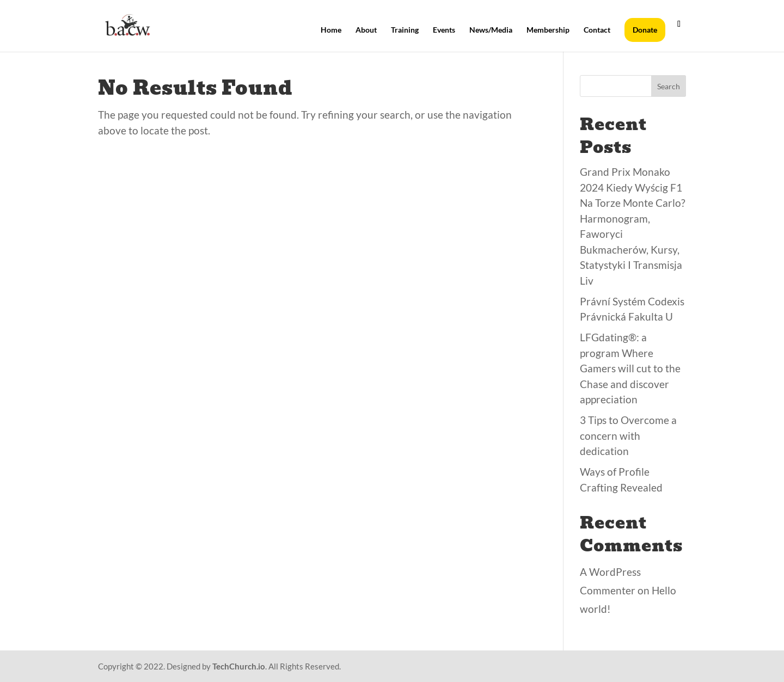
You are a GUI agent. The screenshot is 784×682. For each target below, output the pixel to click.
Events (444, 30)
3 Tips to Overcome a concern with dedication (628, 435)
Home (331, 30)
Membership (548, 30)
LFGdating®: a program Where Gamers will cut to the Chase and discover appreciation (630, 368)
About (366, 30)
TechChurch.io (239, 666)
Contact (597, 30)
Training (405, 30)
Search (669, 86)
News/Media (491, 30)
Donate (645, 30)
